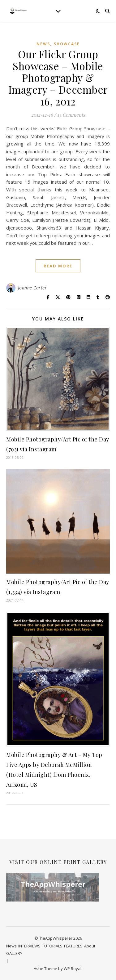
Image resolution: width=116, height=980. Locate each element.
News (43, 44)
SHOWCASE (67, 44)
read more (58, 266)
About (90, 946)
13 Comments (71, 115)
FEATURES (73, 946)
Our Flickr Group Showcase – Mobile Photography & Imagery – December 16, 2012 (58, 78)
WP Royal (73, 969)
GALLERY (14, 953)
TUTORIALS (52, 946)
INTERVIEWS (29, 946)
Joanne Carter (32, 288)
